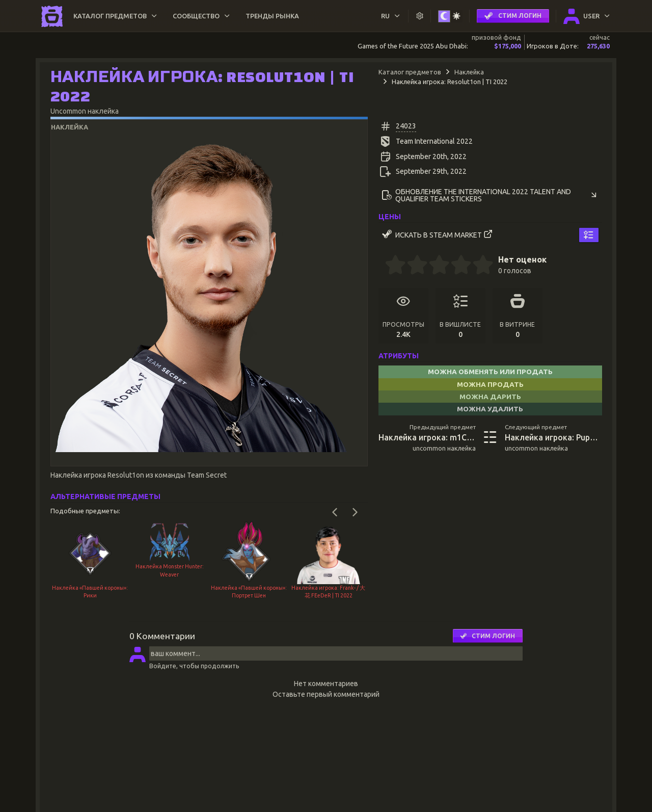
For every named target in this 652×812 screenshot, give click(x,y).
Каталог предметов (410, 72)
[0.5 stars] (390, 266)
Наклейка (469, 72)
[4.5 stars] (478, 266)
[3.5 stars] (456, 266)
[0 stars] (382, 266)
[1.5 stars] (412, 266)
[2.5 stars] (434, 266)
